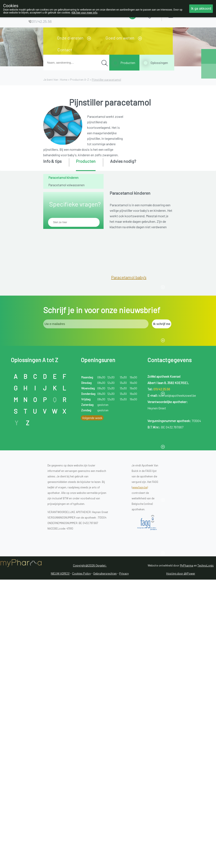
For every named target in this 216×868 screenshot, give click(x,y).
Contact (65, 50)
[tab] (56, 164)
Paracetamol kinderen (63, 178)
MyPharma (187, 816)
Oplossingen (159, 63)
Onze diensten (70, 38)
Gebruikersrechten (105, 824)
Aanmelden (186, 15)
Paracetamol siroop (129, 437)
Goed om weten (120, 38)
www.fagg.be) (140, 738)
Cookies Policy (81, 824)
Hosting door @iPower (181, 824)
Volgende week (92, 668)
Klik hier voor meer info (84, 13)
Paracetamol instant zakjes (136, 490)
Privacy (124, 824)
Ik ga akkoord (201, 9)
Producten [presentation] (86, 161)
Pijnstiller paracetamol (106, 79)
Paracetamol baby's (129, 277)
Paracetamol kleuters (131, 330)
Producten (128, 63)
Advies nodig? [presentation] (123, 161)
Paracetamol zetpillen (131, 543)
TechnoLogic (206, 816)
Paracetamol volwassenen (67, 185)
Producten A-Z (80, 79)
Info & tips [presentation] (52, 161)
